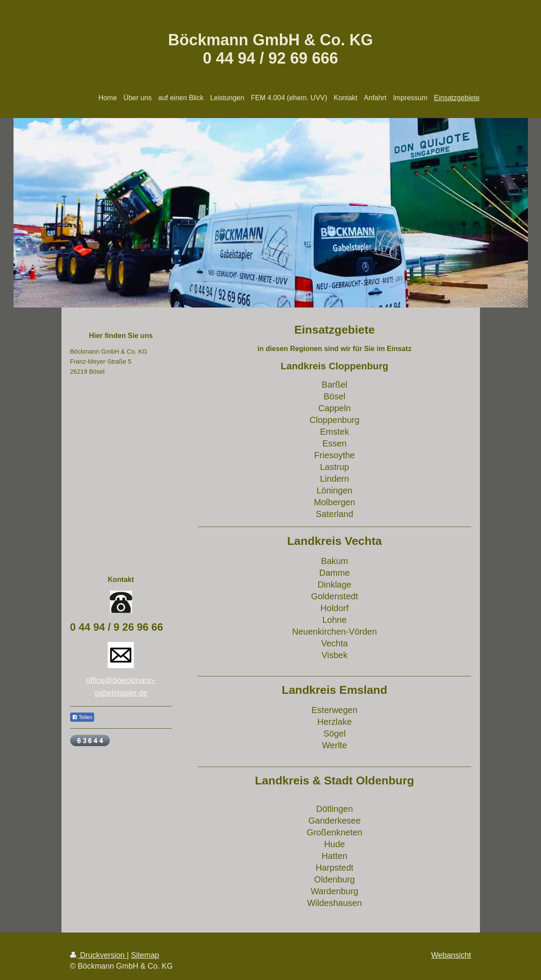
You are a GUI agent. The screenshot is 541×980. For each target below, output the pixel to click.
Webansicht (451, 955)
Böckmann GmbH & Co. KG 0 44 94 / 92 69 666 (270, 49)
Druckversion (99, 955)
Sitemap (145, 955)
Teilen (82, 717)
